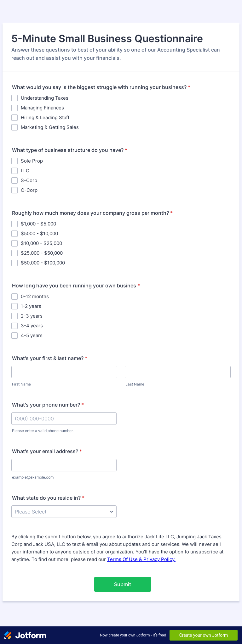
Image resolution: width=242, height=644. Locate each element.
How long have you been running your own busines (76, 286)
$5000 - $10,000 (39, 233)
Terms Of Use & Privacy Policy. (141, 559)
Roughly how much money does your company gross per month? (92, 213)
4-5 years (32, 335)
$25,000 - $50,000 (42, 253)
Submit (123, 584)
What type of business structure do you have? (70, 150)
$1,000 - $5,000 (38, 224)
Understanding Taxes (45, 98)
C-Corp (29, 190)
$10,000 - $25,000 (41, 243)
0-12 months (35, 296)
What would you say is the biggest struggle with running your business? (101, 87)
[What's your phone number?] (64, 419)
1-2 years (31, 306)
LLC (25, 171)
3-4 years (32, 326)
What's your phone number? (48, 405)
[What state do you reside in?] (64, 512)
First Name (21, 384)
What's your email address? (47, 451)
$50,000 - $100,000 (43, 263)
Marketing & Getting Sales (50, 127)
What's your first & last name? (50, 358)
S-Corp (29, 180)
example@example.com (33, 477)
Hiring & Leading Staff (45, 117)
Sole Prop (32, 161)
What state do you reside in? (48, 498)
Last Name (135, 384)
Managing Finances (42, 108)
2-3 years (32, 316)
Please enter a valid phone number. (43, 431)
